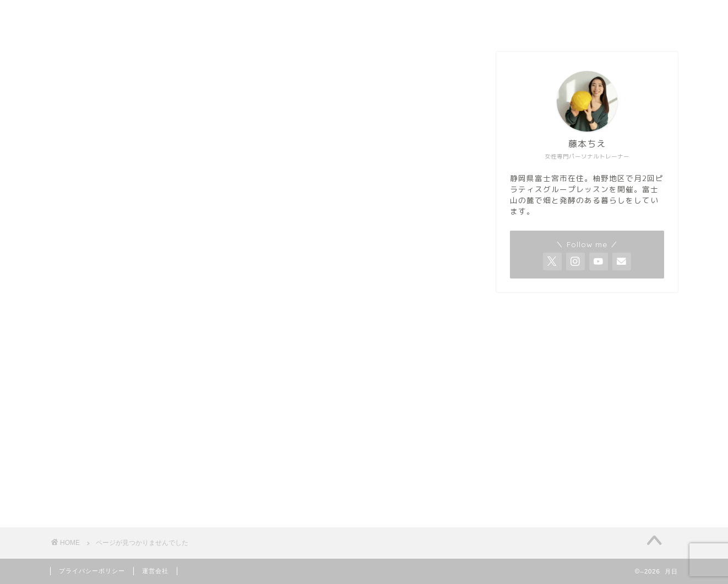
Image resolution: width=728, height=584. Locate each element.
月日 (55, 18)
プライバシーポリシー (92, 571)
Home (633, 17)
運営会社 (155, 571)
